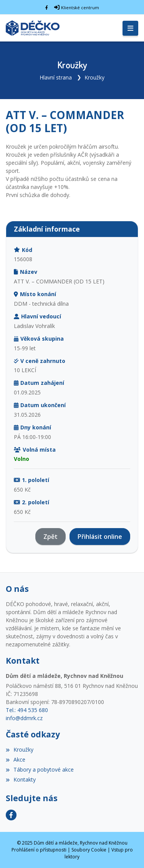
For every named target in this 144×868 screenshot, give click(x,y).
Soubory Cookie (89, 850)
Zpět (50, 537)
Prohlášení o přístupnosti (39, 850)
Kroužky (94, 77)
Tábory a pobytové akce (40, 769)
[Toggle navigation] (130, 28)
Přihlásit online (100, 537)
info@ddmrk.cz (24, 718)
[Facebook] (47, 7)
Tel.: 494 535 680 (27, 710)
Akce (16, 759)
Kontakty (21, 779)
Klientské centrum (80, 7)
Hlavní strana (56, 77)
